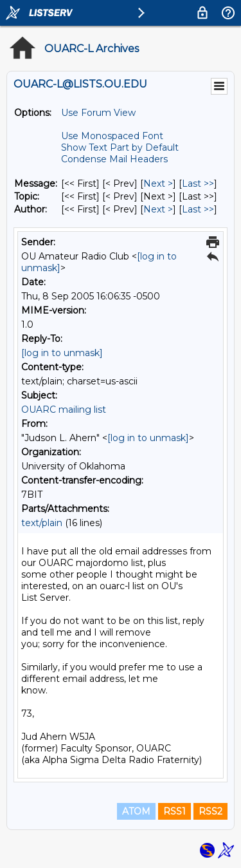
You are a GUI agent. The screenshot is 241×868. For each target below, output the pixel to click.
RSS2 (210, 811)
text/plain (42, 523)
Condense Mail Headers (114, 159)
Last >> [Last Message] (198, 184)
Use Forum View (98, 113)
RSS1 (174, 811)
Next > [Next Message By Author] (158, 209)
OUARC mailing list (64, 410)
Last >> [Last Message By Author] (198, 209)
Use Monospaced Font (112, 136)
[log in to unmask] (62, 353)
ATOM (136, 811)
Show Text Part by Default (120, 147)
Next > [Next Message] (158, 184)
